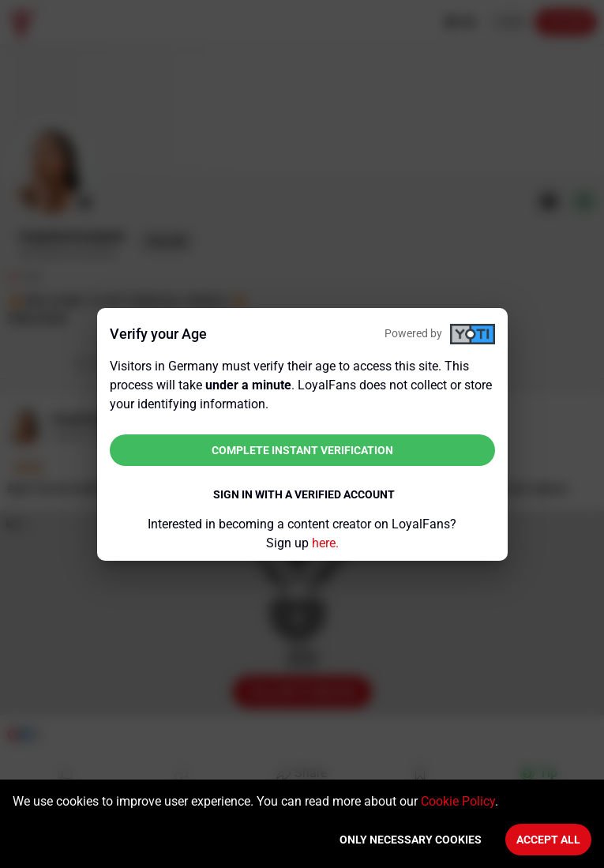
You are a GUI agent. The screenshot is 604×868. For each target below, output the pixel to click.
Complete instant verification (302, 450)
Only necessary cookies (411, 840)
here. (325, 543)
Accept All (548, 840)
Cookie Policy (458, 801)
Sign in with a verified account (304, 494)
